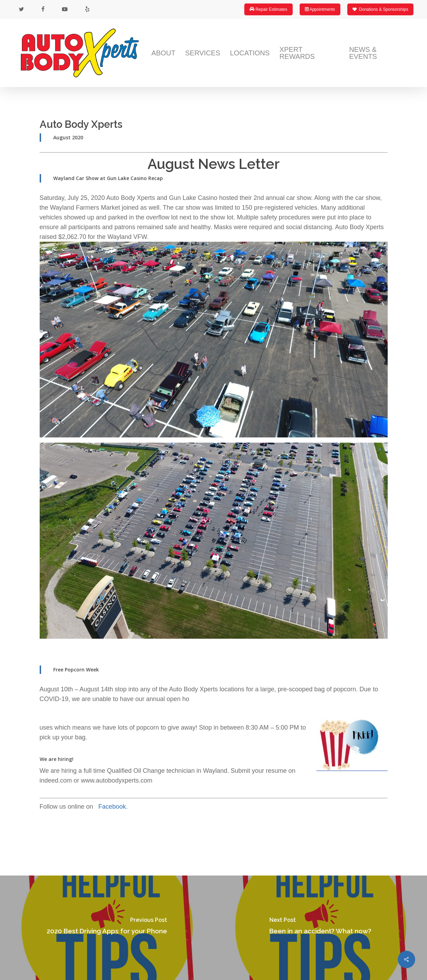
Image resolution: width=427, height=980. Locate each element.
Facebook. (114, 807)
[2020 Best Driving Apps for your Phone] (107, 928)
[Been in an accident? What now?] (321, 928)
